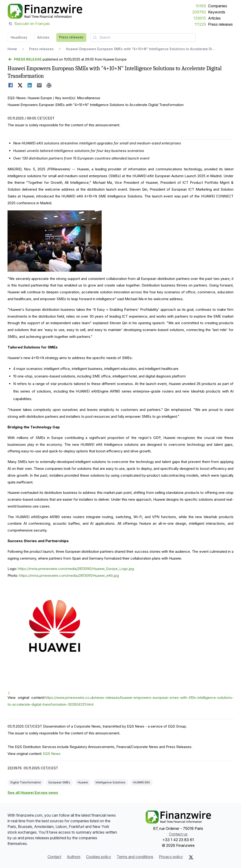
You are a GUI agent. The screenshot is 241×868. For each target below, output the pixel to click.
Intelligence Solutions (110, 782)
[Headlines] (45, 11)
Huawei (83, 782)
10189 (201, 6)
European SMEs (59, 782)
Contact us (178, 834)
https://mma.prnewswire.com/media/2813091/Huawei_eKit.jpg (69, 575)
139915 (200, 18)
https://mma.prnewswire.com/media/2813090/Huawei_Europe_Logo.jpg (76, 569)
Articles (214, 18)
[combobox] (143, 37)
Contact (54, 857)
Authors (74, 857)
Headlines (19, 37)
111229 (200, 24)
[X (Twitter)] (191, 857)
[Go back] (25, 59)
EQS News (52, 754)
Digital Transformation (26, 782)
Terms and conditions (135, 857)
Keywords (217, 12)
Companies (218, 6)
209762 (199, 12)
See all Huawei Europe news (33, 792)
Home (12, 49)
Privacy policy (171, 857)
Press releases (220, 24)
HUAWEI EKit (141, 782)
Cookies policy (99, 857)
